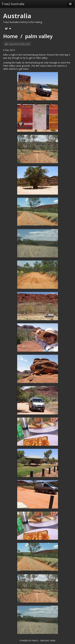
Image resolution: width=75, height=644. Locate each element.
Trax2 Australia (13, 4)
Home (10, 36)
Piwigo (35, 641)
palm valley (39, 36)
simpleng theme (48, 641)
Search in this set (19, 44)
